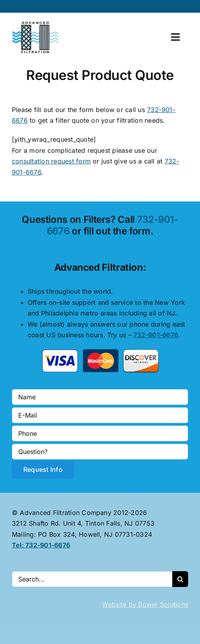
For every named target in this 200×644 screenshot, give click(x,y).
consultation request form (51, 161)
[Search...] (92, 579)
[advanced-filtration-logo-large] (36, 24)
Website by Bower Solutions (145, 604)
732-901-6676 (156, 335)
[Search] (180, 579)
